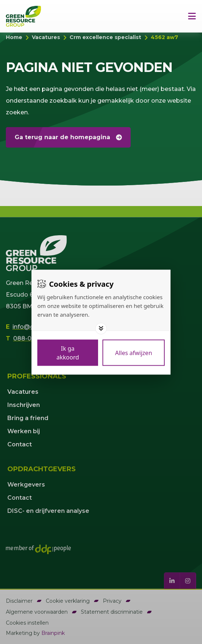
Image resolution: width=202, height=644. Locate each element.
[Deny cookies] (134, 353)
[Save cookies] (68, 353)
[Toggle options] (101, 328)
